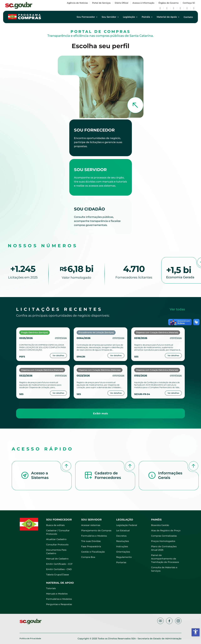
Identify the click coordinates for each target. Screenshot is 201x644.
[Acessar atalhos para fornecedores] (101, 138)
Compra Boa (88, 557)
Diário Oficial (122, 3)
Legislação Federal (127, 525)
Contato (188, 17)
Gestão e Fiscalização (93, 552)
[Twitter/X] (167, 8)
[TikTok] (194, 8)
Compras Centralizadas (164, 536)
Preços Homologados (163, 541)
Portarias (121, 562)
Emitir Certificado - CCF (59, 564)
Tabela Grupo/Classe (58, 575)
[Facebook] (160, 8)
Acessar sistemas (91, 525)
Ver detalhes (58, 355)
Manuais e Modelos (57, 594)
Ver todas (177, 309)
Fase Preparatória (91, 546)
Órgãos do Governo (168, 3)
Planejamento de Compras (96, 530)
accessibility (196, 632)
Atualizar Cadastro (56, 539)
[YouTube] (174, 8)
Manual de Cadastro (57, 559)
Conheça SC (189, 3)
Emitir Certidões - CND (59, 569)
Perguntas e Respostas (59, 604)
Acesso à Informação (143, 3)
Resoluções (123, 541)
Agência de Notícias (77, 3)
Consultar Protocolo (57, 545)
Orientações (123, 552)
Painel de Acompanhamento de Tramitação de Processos (165, 559)
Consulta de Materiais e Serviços (164, 569)
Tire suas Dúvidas (91, 541)
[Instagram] (180, 8)
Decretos (121, 536)
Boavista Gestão (160, 525)
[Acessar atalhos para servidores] (101, 177)
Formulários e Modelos (94, 536)
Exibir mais (100, 413)
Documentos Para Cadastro (56, 552)
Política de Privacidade (30, 638)
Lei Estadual (123, 530)
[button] (42, 477)
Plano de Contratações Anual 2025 (164, 548)
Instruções (122, 546)
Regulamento (124, 557)
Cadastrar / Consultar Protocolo (58, 532)
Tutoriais (51, 588)
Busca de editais (55, 525)
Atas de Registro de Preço (166, 530)
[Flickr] (187, 8)
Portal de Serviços (101, 3)
